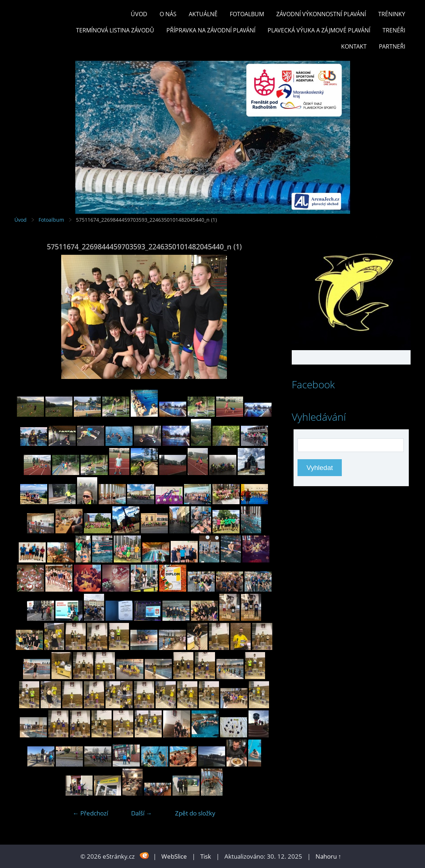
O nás (168, 14)
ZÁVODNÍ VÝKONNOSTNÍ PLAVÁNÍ (321, 14)
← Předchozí (90, 813)
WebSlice (174, 856)
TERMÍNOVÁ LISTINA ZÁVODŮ (115, 30)
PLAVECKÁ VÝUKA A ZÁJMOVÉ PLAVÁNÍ (319, 30)
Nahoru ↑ (328, 856)
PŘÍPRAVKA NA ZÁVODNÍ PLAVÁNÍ (211, 30)
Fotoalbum (247, 14)
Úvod (139, 14)
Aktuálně (203, 14)
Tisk (206, 856)
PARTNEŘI (392, 46)
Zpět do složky (195, 813)
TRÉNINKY (392, 14)
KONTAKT (354, 46)
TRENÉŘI (394, 30)
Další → (142, 813)
